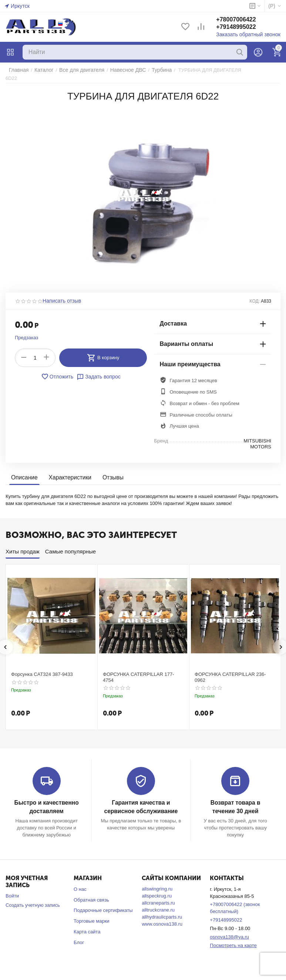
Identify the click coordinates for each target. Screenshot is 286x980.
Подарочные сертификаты (103, 904)
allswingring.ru (157, 883)
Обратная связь (91, 894)
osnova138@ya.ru (229, 931)
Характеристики (68, 472)
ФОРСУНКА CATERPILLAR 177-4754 (139, 672)
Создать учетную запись (33, 899)
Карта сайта (87, 926)
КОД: (255, 296)
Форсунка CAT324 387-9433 (42, 669)
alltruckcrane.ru (158, 904)
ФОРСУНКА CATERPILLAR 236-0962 (230, 672)
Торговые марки (92, 915)
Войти (12, 890)
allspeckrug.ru (157, 890)
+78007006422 (241, 20)
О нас (80, 883)
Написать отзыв (60, 296)
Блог (79, 936)
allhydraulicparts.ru (162, 911)
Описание (24, 472)
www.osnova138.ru (162, 918)
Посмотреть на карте (233, 939)
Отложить (58, 371)
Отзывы (110, 472)
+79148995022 (241, 27)
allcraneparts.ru (158, 897)
